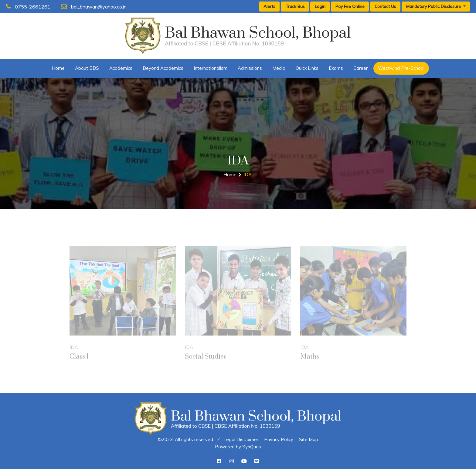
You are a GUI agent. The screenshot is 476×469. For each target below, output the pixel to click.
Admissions (250, 68)
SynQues (252, 447)
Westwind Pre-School (401, 68)
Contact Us (385, 6)
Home (58, 68)
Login (320, 6)
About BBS (87, 68)
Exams (336, 68)
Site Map (309, 439)
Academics (121, 68)
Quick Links (307, 68)
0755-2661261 (28, 7)
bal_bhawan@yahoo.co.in (94, 7)
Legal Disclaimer (241, 439)
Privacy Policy (279, 439)
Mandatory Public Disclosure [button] (434, 6)
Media (279, 68)
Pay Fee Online (350, 6)
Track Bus (295, 6)
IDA (248, 175)
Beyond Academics (163, 68)
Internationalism (211, 68)
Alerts (269, 6)
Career (360, 68)
